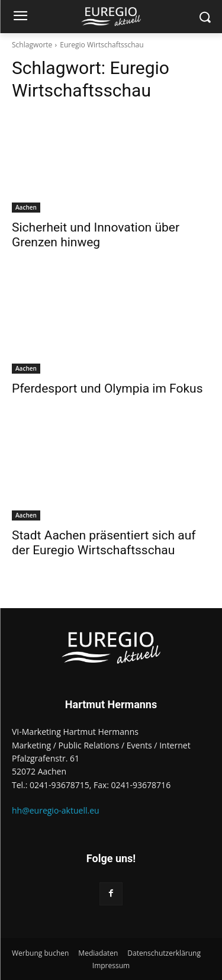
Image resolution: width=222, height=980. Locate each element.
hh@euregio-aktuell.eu (56, 810)
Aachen (26, 207)
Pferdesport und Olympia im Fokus (107, 388)
